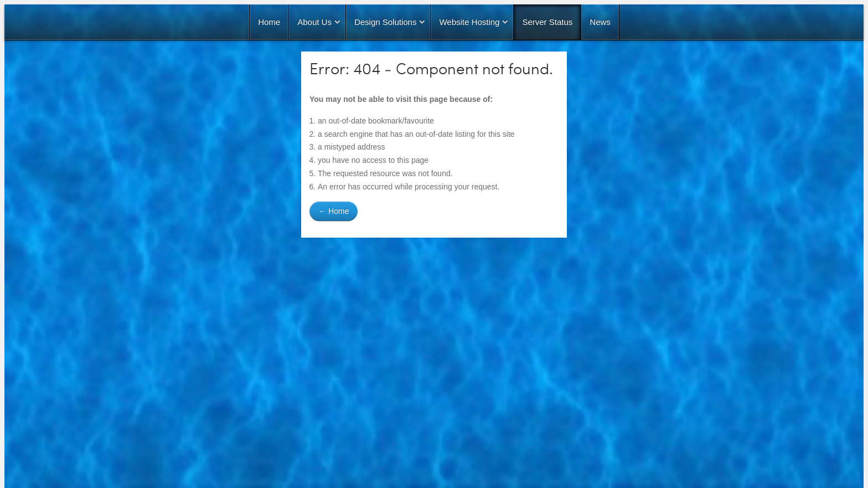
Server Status (547, 22)
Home (269, 22)
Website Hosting (469, 22)
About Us (314, 22)
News (600, 22)
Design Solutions (386, 22)
